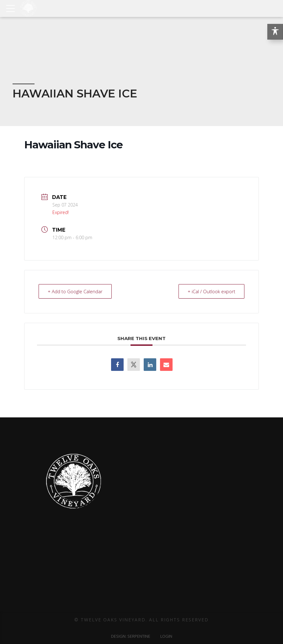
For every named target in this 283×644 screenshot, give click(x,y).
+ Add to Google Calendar (75, 291)
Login (166, 636)
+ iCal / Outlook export (211, 291)
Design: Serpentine (131, 636)
